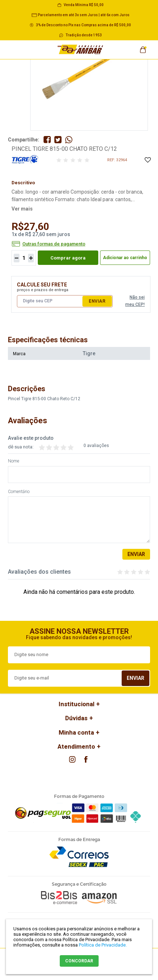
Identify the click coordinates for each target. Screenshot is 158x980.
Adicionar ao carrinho (125, 258)
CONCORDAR (79, 961)
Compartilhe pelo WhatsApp (69, 140)
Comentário (19, 492)
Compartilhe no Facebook (47, 140)
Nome (13, 461)
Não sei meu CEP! (135, 301)
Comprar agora (68, 258)
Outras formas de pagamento (54, 244)
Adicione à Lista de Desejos (147, 160)
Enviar (97, 301)
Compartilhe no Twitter (58, 140)
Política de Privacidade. (103, 945)
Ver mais (22, 209)
